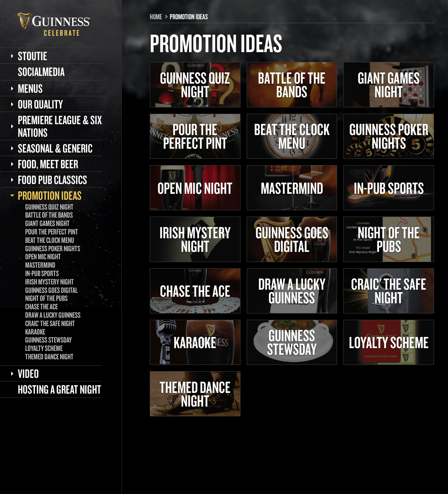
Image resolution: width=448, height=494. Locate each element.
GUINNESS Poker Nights (53, 248)
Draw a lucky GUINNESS (53, 315)
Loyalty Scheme (44, 348)
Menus (30, 88)
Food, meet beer (48, 164)
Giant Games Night (47, 223)
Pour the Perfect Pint (52, 232)
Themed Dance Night (49, 357)
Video (28, 373)
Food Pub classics (52, 179)
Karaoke (35, 332)
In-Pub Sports (42, 273)
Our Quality (40, 104)
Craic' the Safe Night (50, 323)
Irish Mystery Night (50, 282)
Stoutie (33, 56)
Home (156, 16)
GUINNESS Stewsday (48, 340)
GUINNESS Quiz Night (49, 207)
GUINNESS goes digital (51, 290)
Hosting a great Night (59, 389)
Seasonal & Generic (55, 148)
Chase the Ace (41, 306)
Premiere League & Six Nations (60, 126)
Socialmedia (41, 71)
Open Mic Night (43, 256)
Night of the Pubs (46, 298)
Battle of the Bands (49, 215)
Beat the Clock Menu (50, 240)
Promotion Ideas (50, 195)
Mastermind (40, 265)
